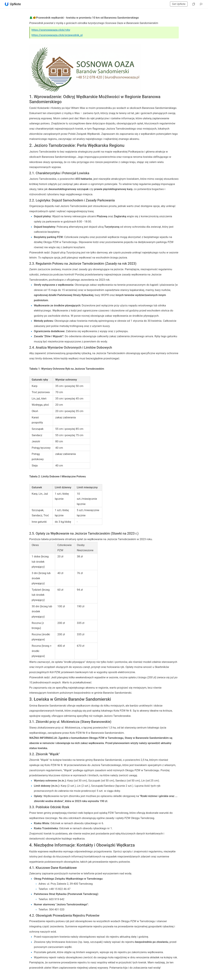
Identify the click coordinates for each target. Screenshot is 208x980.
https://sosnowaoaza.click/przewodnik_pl (57, 35)
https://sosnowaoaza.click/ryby (51, 30)
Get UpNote (179, 4)
